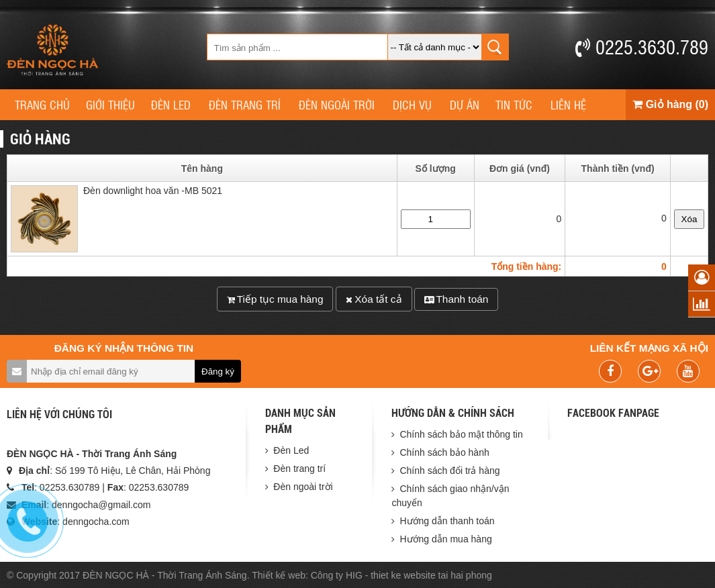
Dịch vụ (412, 104)
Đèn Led (171, 104)
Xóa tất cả (374, 299)
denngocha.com (96, 522)
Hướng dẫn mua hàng (445, 539)
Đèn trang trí (245, 104)
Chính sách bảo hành (444, 452)
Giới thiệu (110, 104)
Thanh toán (456, 299)
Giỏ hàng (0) (670, 104)
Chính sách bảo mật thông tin (461, 434)
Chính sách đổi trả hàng (449, 471)
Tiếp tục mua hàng (275, 299)
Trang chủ (42, 104)
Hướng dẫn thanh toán (447, 521)
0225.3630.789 (642, 46)
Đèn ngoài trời (337, 104)
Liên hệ (568, 104)
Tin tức (514, 104)
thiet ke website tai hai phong (431, 575)
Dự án (465, 104)
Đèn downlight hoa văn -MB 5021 (153, 193)
